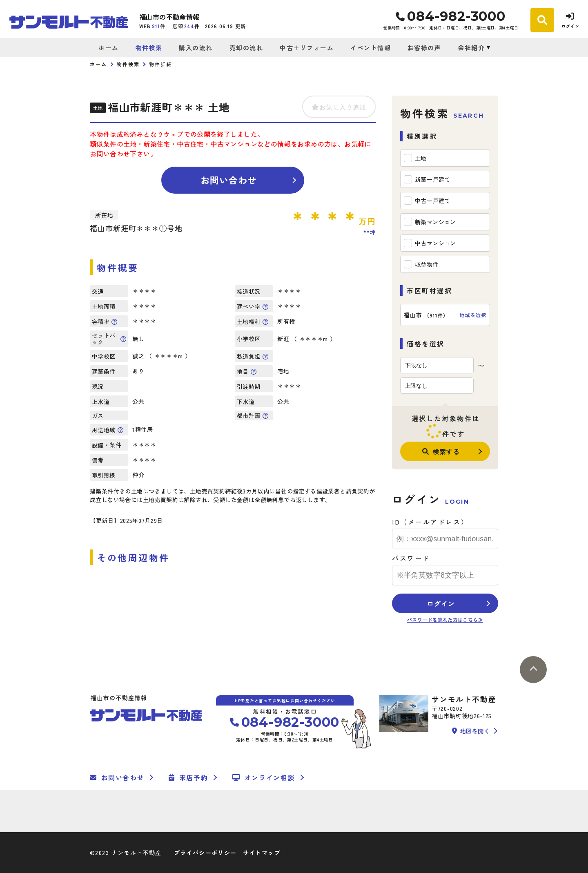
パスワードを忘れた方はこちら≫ (445, 620)
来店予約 (188, 777)
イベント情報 (371, 48)
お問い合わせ (229, 180)
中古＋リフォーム (307, 48)
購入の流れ (196, 48)
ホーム (109, 48)
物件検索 (149, 48)
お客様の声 (424, 48)
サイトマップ (262, 853)
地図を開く (471, 731)
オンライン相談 (264, 777)
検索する (441, 451)
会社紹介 (471, 48)
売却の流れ (246, 48)
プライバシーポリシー (205, 853)
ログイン (441, 603)
